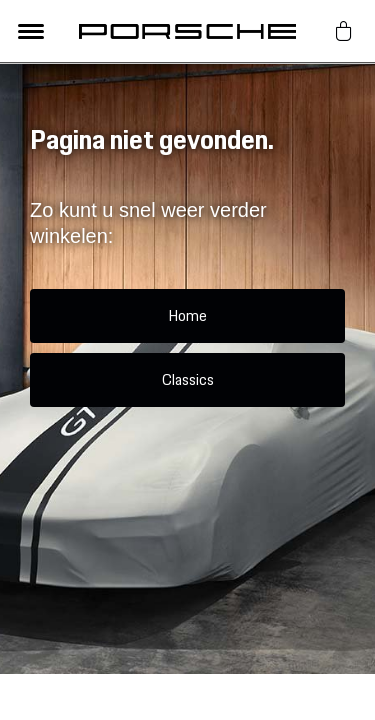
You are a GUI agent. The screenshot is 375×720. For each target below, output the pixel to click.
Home (187, 315)
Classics (188, 379)
